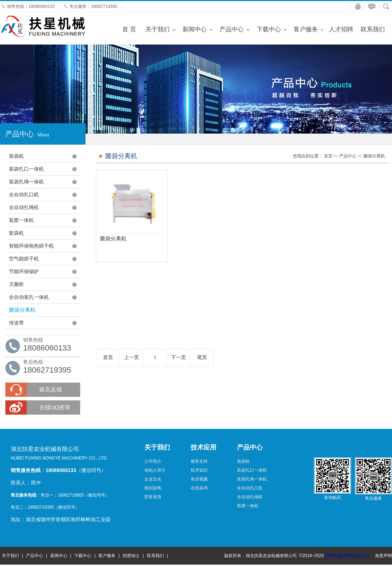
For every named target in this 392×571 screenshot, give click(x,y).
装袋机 (16, 156)
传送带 (16, 323)
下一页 (179, 357)
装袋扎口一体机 (26, 169)
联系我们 (373, 29)
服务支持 (199, 461)
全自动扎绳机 (24, 207)
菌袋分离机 (22, 310)
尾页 (202, 357)
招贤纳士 (131, 556)
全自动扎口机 (24, 195)
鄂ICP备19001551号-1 (347, 556)
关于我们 (158, 29)
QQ (356, 7)
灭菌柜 (16, 284)
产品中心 (232, 29)
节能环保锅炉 (24, 272)
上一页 (131, 357)
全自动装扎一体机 (29, 297)
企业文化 (153, 479)
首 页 (129, 29)
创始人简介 (155, 470)
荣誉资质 (153, 497)
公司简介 (153, 461)
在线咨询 (371, 7)
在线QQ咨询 (55, 407)
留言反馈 (51, 390)
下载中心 (269, 29)
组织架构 (153, 488)
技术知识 (199, 470)
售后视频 (199, 479)
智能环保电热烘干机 (31, 246)
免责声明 (383, 556)
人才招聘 (341, 29)
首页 (328, 156)
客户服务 (306, 29)
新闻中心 (195, 29)
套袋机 (16, 233)
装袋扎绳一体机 (26, 182)
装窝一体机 (21, 220)
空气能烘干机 (24, 259)
